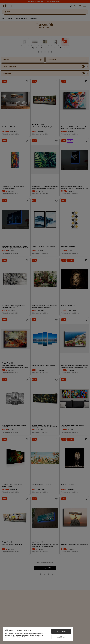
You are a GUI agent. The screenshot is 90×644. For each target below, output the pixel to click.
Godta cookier (61, 631)
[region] (38, 634)
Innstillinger (61, 637)
